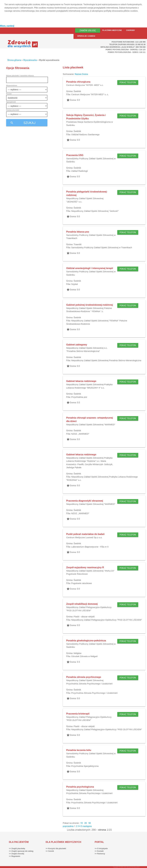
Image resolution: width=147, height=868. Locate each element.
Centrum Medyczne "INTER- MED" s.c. (85, 85)
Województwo (12, 85)
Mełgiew (77, 653)
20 (86, 823)
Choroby (131, 30)
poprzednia (68, 826)
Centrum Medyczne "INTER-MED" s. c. (90, 94)
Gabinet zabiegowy (77, 345)
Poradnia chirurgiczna (78, 82)
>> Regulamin (15, 856)
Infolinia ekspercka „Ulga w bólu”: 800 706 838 (123, 47)
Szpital (74, 284)
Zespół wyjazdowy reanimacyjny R (85, 567)
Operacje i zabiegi (86, 36)
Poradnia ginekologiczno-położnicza (86, 641)
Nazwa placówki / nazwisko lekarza (20, 75)
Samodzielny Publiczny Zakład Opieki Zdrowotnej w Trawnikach (102, 247)
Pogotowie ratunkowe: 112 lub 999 (129, 42)
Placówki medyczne (112, 30)
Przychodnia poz (79, 397)
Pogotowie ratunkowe (81, 583)
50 (90, 823)
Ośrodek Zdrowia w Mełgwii (84, 656)
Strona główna (14, 60)
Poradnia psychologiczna (80, 787)
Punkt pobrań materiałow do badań (85, 534)
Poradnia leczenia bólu (79, 750)
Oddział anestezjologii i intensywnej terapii (90, 268)
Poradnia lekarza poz (78, 232)
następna (87, 826)
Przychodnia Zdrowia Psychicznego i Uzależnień (94, 693)
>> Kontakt (99, 851)
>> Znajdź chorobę (17, 854)
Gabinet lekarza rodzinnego (81, 381)
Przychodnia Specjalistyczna (85, 766)
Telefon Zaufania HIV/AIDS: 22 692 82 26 (127, 45)
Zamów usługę (88, 30)
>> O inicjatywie (101, 849)
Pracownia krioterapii (78, 714)
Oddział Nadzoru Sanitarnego (85, 134)
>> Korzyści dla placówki (56, 849)
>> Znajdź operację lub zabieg (21, 851)
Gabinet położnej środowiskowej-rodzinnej (90, 305)
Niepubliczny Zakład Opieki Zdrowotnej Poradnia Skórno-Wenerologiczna (106, 360)
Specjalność (11, 102)
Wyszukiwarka (30, 60)
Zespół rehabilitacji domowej (82, 604)
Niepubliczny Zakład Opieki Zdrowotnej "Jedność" (95, 211)
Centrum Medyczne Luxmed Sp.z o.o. (84, 537)
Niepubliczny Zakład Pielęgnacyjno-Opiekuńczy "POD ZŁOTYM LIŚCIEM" (107, 620)
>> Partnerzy (100, 854)
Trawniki (77, 244)
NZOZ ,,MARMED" (80, 434)
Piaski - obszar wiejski (84, 617)
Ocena (85, 74)
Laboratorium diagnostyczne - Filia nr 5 (90, 547)
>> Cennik (50, 851)
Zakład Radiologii (79, 171)
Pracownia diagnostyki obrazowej (85, 501)
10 (82, 823)
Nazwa (78, 74)
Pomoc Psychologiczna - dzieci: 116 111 (127, 52)
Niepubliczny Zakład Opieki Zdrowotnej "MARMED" (91, 424)
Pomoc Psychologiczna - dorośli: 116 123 (126, 50)
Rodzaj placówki (13, 110)
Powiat (9, 94)
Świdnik (77, 91)
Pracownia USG (75, 155)
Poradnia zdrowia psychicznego (84, 677)
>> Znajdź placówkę (17, 849)
